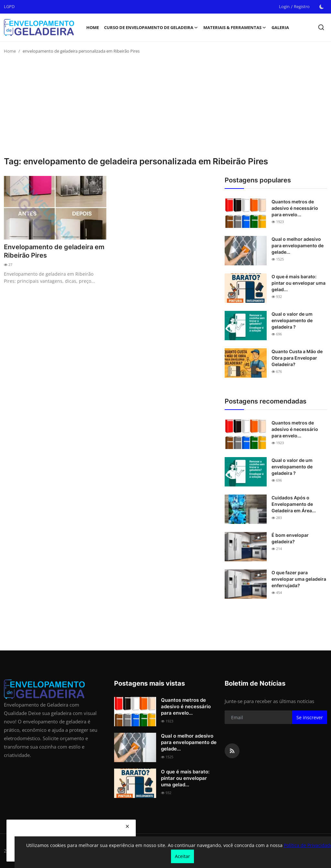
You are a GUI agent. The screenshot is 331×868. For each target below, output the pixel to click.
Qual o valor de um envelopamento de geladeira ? (292, 320)
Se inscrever (310, 717)
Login (284, 6)
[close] (127, 826)
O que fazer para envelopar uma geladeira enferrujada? (299, 579)
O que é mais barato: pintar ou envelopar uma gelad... (299, 283)
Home (93, 27)
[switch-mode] (322, 7)
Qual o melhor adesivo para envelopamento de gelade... (298, 245)
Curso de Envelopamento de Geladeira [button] (151, 27)
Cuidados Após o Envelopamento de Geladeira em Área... (294, 504)
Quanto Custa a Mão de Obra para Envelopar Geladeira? (297, 358)
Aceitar (182, 856)
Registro (302, 6)
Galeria (280, 27)
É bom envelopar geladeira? (290, 538)
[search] (321, 27)
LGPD (9, 6)
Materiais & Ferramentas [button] (235, 27)
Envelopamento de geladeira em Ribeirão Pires (54, 251)
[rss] (232, 751)
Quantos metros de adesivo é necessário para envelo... (295, 208)
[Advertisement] (165, 108)
